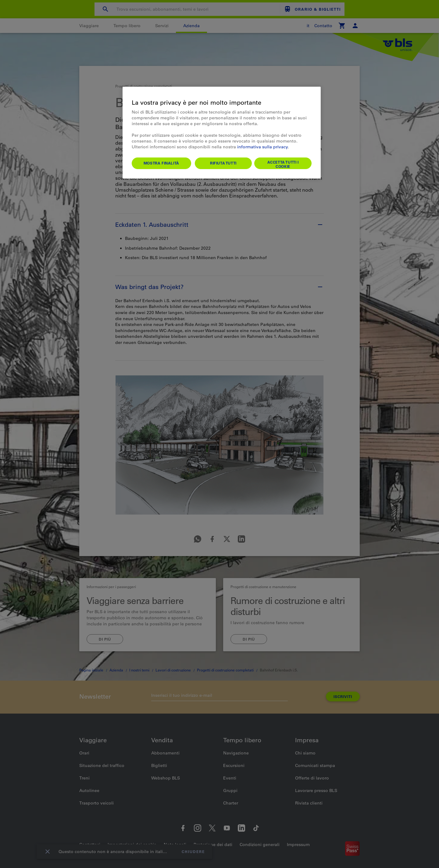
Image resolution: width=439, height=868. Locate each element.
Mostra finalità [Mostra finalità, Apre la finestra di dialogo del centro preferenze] (161, 163)
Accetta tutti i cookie (283, 164)
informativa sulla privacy (262, 147)
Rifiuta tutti (223, 163)
